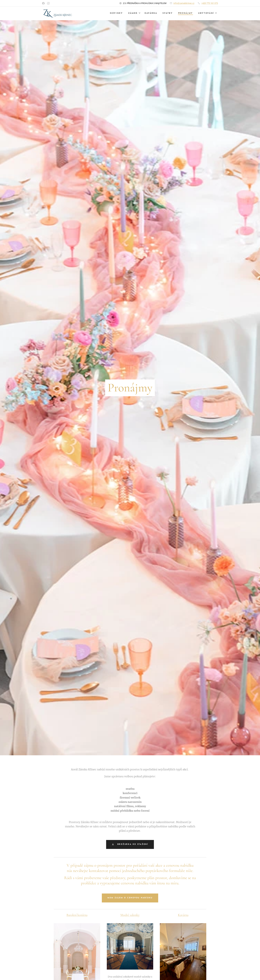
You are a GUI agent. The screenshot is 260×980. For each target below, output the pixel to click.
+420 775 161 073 (210, 3)
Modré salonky (130, 915)
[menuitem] (113, 13)
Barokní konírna (77, 915)
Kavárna (183, 915)
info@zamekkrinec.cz (184, 3)
